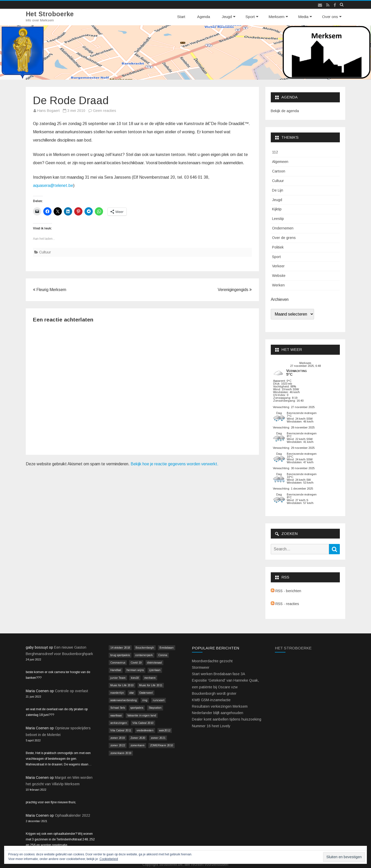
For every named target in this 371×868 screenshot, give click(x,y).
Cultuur (45, 252)
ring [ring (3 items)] (145, 700)
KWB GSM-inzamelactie (211, 700)
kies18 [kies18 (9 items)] (135, 678)
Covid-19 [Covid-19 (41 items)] (136, 663)
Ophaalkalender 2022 (73, 815)
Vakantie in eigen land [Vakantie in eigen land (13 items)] (142, 715)
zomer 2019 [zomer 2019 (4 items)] (118, 738)
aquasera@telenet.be (53, 185)
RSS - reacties (285, 604)
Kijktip (277, 209)
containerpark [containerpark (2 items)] (144, 655)
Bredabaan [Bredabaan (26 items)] (167, 648)
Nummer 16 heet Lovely (211, 726)
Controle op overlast (71, 691)
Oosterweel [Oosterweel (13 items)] (146, 693)
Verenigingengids (235, 290)
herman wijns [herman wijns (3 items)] (135, 670)
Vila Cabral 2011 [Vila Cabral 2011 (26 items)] (121, 730)
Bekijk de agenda (285, 111)
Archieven (280, 300)
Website (279, 276)
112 (275, 152)
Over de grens (284, 238)
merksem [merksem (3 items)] (150, 678)
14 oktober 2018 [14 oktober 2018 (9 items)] (120, 648)
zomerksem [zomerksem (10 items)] (137, 745)
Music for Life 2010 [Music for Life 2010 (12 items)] (122, 685)
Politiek (278, 247)
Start (181, 17)
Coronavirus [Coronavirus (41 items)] (118, 663)
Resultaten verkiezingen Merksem (220, 706)
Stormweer (201, 667)
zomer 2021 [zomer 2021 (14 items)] (158, 738)
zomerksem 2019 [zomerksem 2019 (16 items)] (121, 753)
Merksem (276, 17)
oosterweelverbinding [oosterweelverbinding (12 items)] (124, 700)
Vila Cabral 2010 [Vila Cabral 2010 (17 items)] (143, 723)
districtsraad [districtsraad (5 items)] (154, 663)
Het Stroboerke (50, 14)
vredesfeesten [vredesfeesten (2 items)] (145, 730)
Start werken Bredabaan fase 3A (218, 674)
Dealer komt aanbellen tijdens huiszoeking (227, 719)
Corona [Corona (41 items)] (163, 655)
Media (303, 17)
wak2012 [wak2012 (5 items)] (165, 730)
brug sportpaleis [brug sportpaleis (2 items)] (120, 655)
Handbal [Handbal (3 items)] (116, 670)
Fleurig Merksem (50, 290)
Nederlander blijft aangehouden (218, 713)
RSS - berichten (286, 591)
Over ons (330, 17)
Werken (278, 285)
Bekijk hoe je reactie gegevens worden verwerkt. (175, 464)
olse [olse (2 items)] (132, 693)
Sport (250, 17)
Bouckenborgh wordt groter (214, 693)
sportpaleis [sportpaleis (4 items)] (137, 708)
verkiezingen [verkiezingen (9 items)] (119, 723)
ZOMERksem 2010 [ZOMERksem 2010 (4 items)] (162, 745)
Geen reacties (105, 111)
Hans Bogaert (48, 111)
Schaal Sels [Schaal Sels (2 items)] (118, 708)
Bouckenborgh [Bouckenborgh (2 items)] (145, 648)
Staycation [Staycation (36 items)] (155, 708)
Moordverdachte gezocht (212, 661)
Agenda (204, 17)
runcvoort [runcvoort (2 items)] (159, 700)
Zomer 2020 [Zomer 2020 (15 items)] (138, 738)
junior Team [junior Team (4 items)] (118, 678)
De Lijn (278, 190)
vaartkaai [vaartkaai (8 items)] (116, 715)
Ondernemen (283, 228)
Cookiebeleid (109, 859)
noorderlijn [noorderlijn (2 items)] (117, 693)
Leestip (278, 219)
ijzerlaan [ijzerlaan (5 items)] (155, 670)
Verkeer (278, 266)
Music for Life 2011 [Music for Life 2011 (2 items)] (151, 685)
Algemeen (280, 162)
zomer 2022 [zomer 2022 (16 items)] (118, 745)
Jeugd (227, 17)
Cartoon (279, 171)
